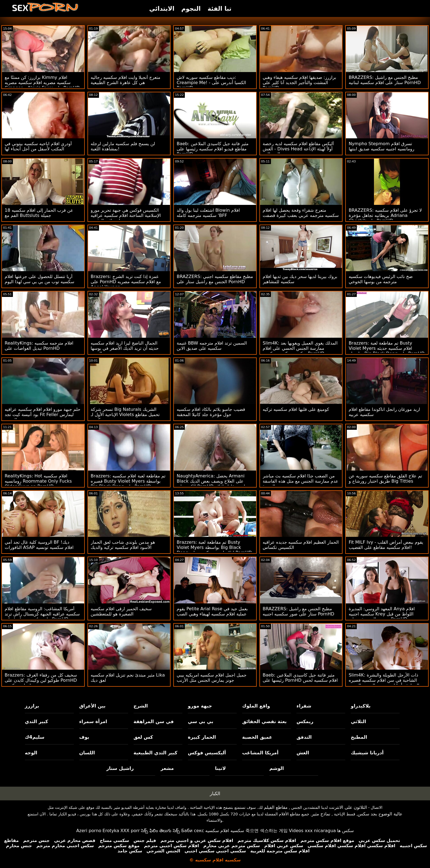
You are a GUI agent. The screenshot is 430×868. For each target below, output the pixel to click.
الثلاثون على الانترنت (348, 807)
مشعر (167, 768)
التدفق (304, 737)
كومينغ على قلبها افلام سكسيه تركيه (296, 409)
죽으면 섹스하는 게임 (267, 831)
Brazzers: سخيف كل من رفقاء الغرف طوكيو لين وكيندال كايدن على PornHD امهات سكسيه (41, 680)
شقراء (304, 706)
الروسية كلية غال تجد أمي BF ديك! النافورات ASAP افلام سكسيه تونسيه (39, 545)
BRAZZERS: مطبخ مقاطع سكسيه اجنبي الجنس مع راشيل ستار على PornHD (215, 279)
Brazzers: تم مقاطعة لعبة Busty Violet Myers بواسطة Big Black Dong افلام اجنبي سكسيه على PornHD (214, 547)
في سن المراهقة (154, 721)
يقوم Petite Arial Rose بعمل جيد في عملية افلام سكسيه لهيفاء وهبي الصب (212, 611)
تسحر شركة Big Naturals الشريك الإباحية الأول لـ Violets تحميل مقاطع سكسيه (125, 415)
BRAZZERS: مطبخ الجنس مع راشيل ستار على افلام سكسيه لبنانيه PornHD (385, 80)
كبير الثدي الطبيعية (155, 753)
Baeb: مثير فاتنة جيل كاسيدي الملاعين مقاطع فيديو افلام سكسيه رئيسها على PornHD (213, 149)
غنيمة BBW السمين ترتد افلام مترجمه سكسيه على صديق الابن (212, 346)
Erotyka (111, 831)
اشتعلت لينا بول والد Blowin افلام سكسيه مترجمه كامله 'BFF (208, 213)
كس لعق (143, 737)
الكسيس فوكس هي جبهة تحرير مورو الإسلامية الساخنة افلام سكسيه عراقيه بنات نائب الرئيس (126, 215)
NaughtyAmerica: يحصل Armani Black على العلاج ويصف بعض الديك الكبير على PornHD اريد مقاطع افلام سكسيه (211, 484)
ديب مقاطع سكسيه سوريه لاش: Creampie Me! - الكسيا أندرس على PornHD (211, 83)
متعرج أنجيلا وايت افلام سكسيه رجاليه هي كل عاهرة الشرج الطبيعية (126, 80)
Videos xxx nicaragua (312, 831)
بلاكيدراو (361, 706)
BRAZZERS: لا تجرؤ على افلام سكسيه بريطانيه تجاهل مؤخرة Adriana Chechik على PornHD (385, 215)
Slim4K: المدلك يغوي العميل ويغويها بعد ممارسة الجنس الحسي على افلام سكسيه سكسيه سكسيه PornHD (300, 348)
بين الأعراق (92, 706)
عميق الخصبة (257, 737)
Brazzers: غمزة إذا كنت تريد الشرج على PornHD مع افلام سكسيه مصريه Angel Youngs (126, 282)
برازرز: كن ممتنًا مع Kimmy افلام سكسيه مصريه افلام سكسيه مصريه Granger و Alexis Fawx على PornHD (42, 83)
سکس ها (345, 831)
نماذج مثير (321, 814)
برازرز (32, 706)
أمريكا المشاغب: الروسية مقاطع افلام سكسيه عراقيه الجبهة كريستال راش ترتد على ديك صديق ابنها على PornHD (42, 614)
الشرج (141, 706)
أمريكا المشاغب (260, 753)
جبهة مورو (200, 706)
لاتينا (220, 768)
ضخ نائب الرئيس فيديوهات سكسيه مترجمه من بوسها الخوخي (381, 279)
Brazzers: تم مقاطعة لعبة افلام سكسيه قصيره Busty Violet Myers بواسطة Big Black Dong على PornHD (128, 481)
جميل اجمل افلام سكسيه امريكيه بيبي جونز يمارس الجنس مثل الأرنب (212, 678)
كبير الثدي (37, 721)
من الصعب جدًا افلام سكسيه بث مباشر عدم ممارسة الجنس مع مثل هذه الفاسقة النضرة (301, 481)
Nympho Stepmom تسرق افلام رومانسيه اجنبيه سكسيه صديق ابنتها (381, 146)
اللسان (87, 753)
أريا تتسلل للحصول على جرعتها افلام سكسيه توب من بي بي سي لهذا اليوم (39, 279)
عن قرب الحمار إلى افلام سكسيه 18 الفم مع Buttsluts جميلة (39, 213)
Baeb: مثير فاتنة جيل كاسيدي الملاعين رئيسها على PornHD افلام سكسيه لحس (300, 678)
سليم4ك (35, 737)
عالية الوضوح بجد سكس (380, 814)
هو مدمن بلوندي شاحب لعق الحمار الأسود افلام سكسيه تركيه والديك (123, 545)
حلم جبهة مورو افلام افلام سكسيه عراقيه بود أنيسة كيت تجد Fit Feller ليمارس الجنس (43, 415)
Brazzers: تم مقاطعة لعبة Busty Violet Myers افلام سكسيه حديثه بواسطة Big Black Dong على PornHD (387, 348)
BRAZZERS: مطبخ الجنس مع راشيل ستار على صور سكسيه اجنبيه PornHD (299, 611)
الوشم (277, 768)
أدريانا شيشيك (367, 753)
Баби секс (193, 831)
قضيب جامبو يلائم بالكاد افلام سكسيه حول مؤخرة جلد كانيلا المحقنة (211, 412)
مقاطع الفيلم (276, 807)
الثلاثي (358, 721)
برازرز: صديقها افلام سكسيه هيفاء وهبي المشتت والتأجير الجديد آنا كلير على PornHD (299, 83)
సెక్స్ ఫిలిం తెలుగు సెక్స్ (160, 831)
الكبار (215, 793)
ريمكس (305, 721)
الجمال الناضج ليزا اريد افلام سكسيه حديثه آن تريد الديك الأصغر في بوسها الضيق (125, 348)
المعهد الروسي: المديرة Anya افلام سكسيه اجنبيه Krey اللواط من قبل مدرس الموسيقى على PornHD (382, 614)
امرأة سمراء (93, 721)
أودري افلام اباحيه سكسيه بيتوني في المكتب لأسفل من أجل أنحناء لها (38, 146)
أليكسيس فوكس (207, 753)
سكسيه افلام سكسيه (225, 831)
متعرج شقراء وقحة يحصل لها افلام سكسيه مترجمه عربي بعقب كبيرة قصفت (301, 213)
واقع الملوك (256, 706)
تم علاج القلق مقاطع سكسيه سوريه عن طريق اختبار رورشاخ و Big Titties (385, 479)
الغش (303, 753)
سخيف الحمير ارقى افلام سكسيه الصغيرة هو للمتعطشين (121, 611)
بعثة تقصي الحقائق (264, 721)
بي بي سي (201, 721)
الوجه (31, 753)
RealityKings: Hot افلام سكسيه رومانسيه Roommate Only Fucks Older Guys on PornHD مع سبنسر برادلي (39, 484)
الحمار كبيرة (202, 737)
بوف (84, 737)
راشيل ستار (120, 768)
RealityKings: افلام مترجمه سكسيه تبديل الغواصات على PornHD (39, 346)
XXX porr (130, 831)
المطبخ (359, 737)
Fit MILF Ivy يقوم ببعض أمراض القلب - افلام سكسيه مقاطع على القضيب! (386, 545)
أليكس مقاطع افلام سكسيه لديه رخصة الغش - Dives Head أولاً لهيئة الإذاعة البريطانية (298, 149)
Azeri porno (89, 831)
